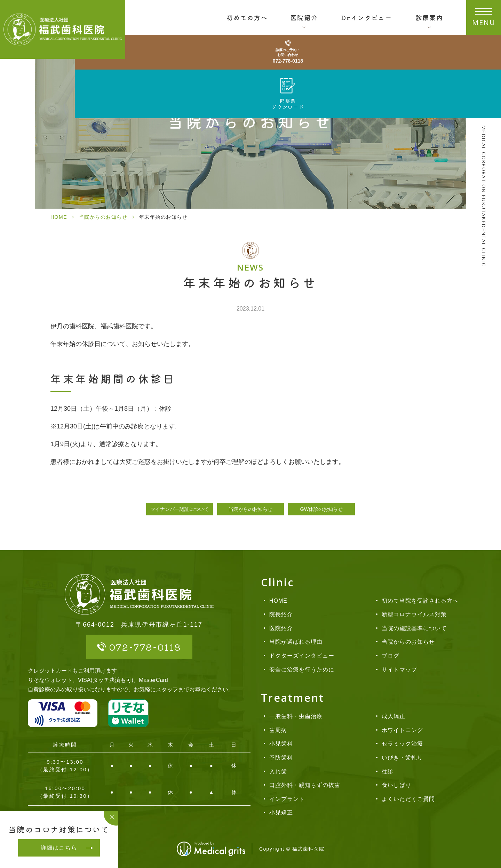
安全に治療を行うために (302, 670)
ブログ (391, 656)
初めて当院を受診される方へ (420, 601)
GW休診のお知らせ (322, 509)
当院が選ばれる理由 (296, 642)
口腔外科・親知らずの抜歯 (305, 785)
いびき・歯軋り (402, 758)
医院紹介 (281, 628)
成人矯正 (393, 716)
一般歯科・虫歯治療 (296, 716)
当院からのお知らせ (103, 217)
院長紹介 (281, 614)
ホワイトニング (402, 730)
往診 (388, 771)
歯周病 (278, 730)
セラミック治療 (402, 744)
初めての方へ (247, 17)
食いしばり (396, 785)
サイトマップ (399, 670)
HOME (59, 217)
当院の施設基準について (414, 628)
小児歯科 (281, 744)
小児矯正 (281, 813)
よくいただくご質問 (408, 799)
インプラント (287, 799)
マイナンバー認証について (180, 509)
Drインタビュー (367, 17)
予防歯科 (281, 758)
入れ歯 (278, 771)
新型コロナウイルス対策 (414, 614)
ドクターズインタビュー (302, 656)
